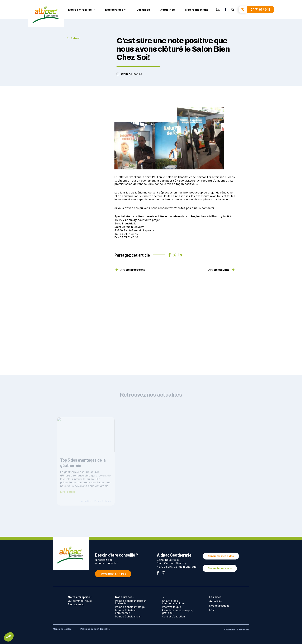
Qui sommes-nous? (80, 601)
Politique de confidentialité (95, 629)
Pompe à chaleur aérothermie (125, 612)
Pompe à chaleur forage (130, 607)
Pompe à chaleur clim (128, 616)
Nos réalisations (197, 10)
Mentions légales (62, 629)
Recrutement (76, 604)
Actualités (168, 10)
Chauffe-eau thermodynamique (173, 602)
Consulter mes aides (221, 556)
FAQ (212, 610)
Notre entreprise (81, 10)
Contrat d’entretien (173, 616)
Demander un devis (220, 568)
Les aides (143, 10)
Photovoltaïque (172, 607)
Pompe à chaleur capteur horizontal (130, 602)
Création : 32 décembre (237, 630)
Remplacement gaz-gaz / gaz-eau (178, 612)
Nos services (116, 10)
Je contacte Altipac (113, 574)
